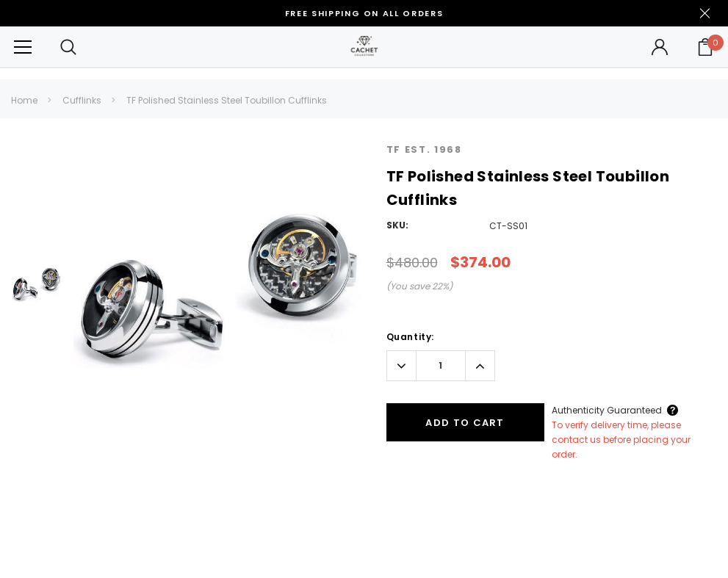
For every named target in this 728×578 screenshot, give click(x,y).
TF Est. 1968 (424, 149)
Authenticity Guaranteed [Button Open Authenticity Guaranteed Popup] (607, 410)
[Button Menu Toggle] (23, 47)
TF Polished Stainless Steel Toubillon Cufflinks (227, 100)
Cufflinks (82, 100)
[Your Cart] (705, 47)
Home (24, 100)
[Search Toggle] (68, 47)
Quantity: (410, 337)
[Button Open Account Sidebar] (660, 47)
